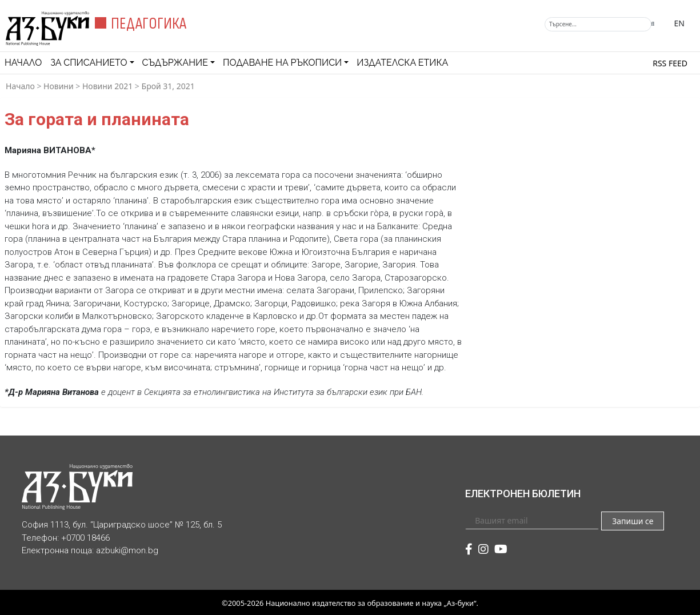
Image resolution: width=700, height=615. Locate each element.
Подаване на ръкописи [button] (282, 63)
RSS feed (670, 63)
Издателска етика (402, 63)
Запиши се (633, 521)
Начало (23, 63)
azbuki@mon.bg (127, 550)
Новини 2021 (107, 86)
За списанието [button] (89, 63)
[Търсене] (598, 24)
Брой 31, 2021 (168, 86)
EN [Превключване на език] (679, 23)
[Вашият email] (532, 520)
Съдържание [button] (175, 63)
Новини (59, 86)
